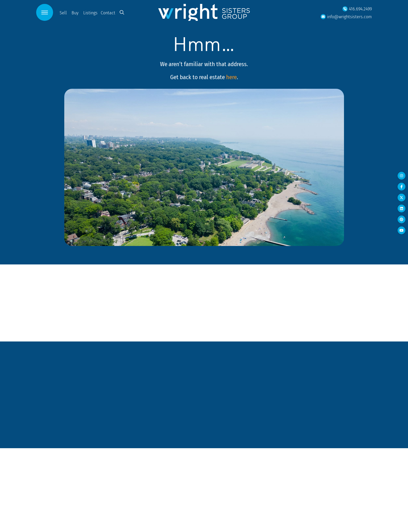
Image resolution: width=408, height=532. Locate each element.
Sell (63, 13)
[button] (45, 12)
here (231, 77)
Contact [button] (108, 13)
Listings (90, 13)
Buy (75, 13)
